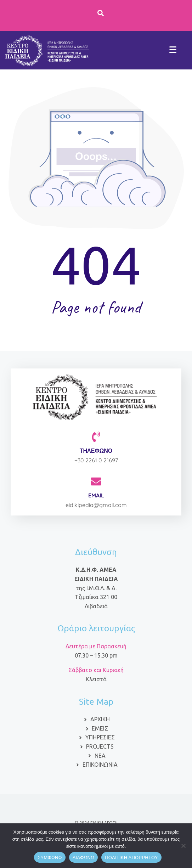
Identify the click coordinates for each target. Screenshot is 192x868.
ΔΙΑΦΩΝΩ (84, 858)
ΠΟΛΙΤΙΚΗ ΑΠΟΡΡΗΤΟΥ (131, 858)
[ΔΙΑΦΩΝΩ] (183, 846)
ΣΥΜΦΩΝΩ (50, 858)
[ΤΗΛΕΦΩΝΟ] (96, 437)
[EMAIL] (96, 481)
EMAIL (96, 495)
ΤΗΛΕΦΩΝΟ (96, 451)
